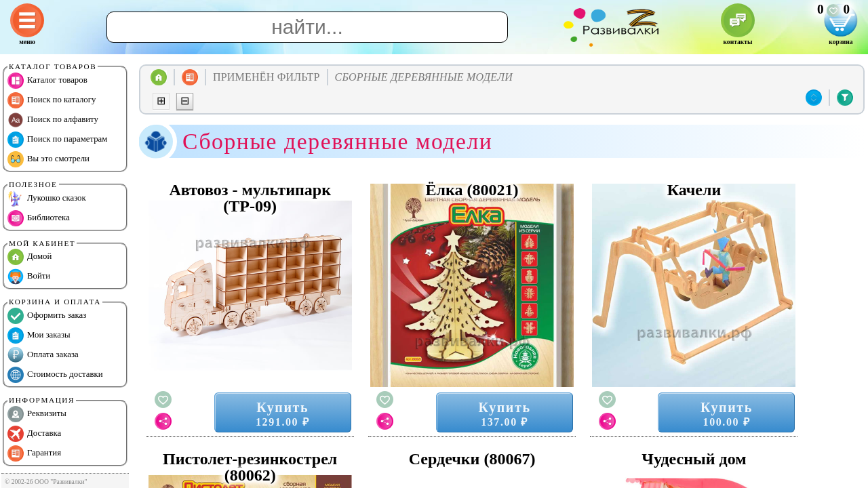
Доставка (34, 434)
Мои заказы (39, 335)
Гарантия (34, 453)
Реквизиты (37, 414)
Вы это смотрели (48, 159)
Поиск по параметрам (57, 140)
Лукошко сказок (47, 199)
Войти (29, 277)
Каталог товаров (47, 81)
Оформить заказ (47, 316)
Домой (29, 257)
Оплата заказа (43, 355)
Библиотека (39, 218)
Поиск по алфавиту (53, 120)
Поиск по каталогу (52, 100)
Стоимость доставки (55, 375)
